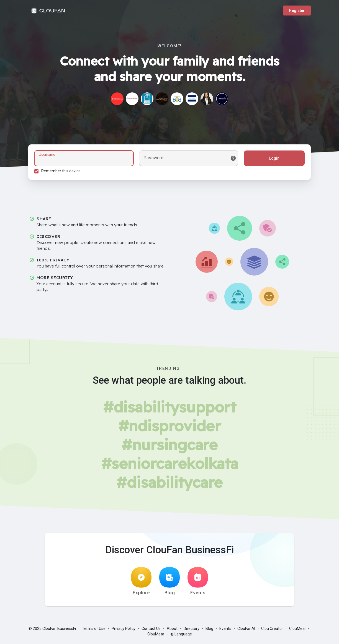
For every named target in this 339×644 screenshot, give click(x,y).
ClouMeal (297, 630)
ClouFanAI (246, 630)
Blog (169, 583)
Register (297, 11)
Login (273, 159)
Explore (141, 583)
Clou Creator (272, 630)
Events (198, 583)
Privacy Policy (124, 630)
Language (181, 636)
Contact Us (151, 630)
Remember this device (62, 172)
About (172, 630)
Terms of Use (94, 630)
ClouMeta (156, 636)
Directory (192, 630)
